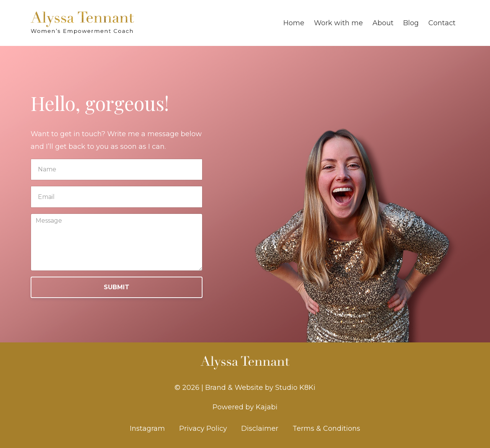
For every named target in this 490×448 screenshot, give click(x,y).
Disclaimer (260, 428)
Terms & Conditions (326, 428)
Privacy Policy (203, 428)
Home (294, 23)
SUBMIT (117, 287)
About (383, 23)
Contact (442, 23)
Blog (411, 23)
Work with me (338, 23)
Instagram (147, 428)
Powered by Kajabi (245, 407)
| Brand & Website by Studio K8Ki (258, 388)
